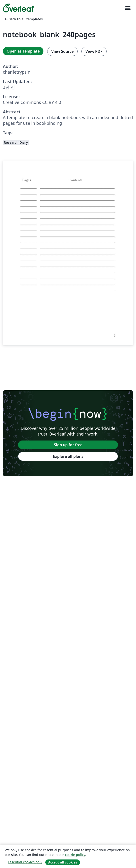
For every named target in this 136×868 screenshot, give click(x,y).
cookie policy (75, 855)
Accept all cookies (63, 862)
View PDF (94, 51)
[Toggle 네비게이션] (128, 8)
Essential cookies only (25, 862)
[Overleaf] (18, 8)
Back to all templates (23, 19)
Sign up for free (68, 445)
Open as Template (23, 51)
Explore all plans (68, 456)
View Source (62, 51)
